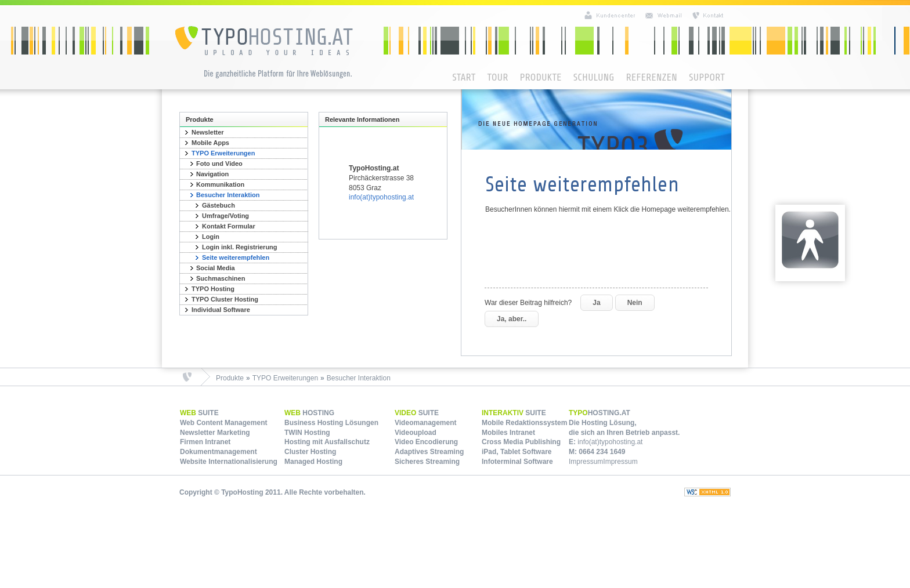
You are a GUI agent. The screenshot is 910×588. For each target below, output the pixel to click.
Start (464, 77)
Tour (497, 77)
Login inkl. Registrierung (240, 247)
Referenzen (651, 77)
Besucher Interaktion (228, 195)
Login (211, 237)
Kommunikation (220, 184)
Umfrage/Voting (225, 216)
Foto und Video (219, 164)
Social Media (216, 268)
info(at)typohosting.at (381, 197)
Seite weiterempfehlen (236, 257)
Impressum (586, 462)
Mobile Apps (210, 143)
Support (707, 77)
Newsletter (208, 132)
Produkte (540, 77)
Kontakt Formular (229, 226)
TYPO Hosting (213, 289)
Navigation (212, 174)
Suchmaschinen (221, 278)
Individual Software (221, 310)
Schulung (594, 77)
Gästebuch (219, 205)
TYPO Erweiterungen (223, 153)
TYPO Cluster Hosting (225, 299)
